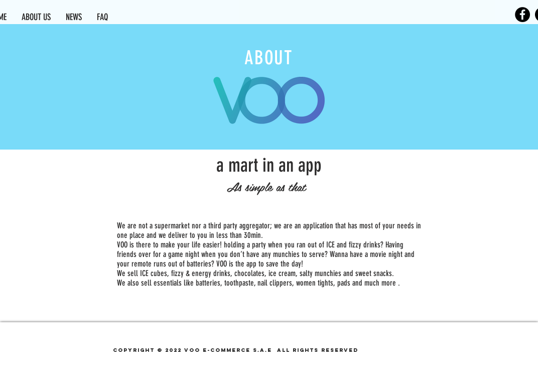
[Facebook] (522, 15)
